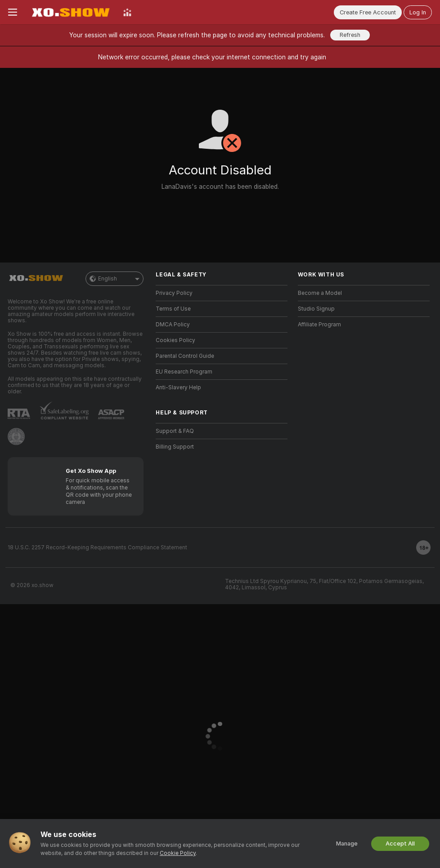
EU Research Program (184, 372)
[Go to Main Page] (70, 12)
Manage (347, 844)
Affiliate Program (319, 325)
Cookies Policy (175, 340)
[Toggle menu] (13, 12)
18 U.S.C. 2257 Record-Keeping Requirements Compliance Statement (97, 548)
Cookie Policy (178, 853)
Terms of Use (173, 309)
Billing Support (175, 447)
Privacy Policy (174, 293)
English (114, 279)
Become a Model (320, 293)
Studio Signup (316, 309)
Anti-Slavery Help (178, 387)
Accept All (400, 844)
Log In (418, 12)
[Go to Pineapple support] (16, 436)
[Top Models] (127, 12)
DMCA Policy (173, 325)
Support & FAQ (175, 431)
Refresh (350, 35)
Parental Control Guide (185, 356)
